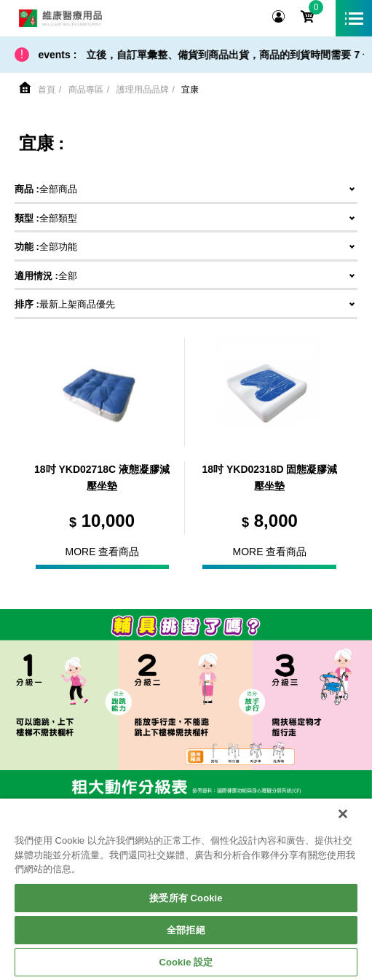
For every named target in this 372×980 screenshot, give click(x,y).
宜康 (190, 90)
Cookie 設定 (186, 962)
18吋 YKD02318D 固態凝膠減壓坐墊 (269, 478)
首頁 (47, 90)
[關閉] (343, 814)
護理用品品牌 (143, 90)
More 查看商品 (103, 552)
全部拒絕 (186, 930)
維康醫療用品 (60, 18)
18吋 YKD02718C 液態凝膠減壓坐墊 (102, 478)
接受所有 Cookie (186, 898)
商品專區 (86, 90)
